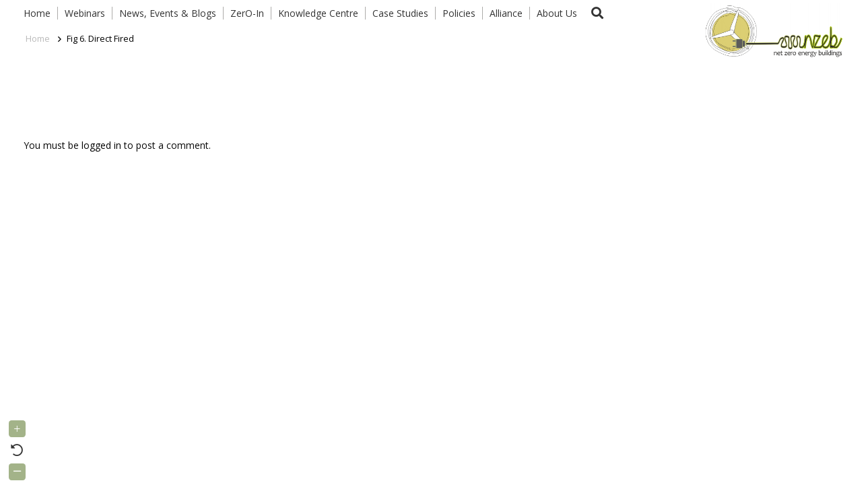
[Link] (771, 30)
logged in (101, 145)
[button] (597, 13)
